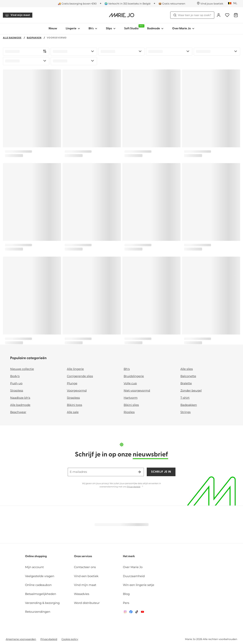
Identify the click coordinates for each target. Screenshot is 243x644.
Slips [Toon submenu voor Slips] (111, 29)
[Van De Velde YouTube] (142, 613)
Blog (126, 594)
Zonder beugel (191, 391)
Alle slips (187, 369)
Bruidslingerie (134, 376)
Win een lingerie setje (139, 585)
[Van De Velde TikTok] (137, 613)
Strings (186, 412)
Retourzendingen (38, 612)
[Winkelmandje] (236, 15)
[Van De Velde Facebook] (131, 613)
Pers (126, 603)
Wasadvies (82, 594)
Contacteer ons (85, 567)
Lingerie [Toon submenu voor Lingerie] (73, 29)
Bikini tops (75, 405)
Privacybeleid (134, 487)
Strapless (17, 391)
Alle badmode (12, 38)
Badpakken (34, 38)
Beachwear (18, 412)
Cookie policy (70, 639)
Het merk (129, 556)
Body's (15, 376)
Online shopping (36, 556)
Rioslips (129, 412)
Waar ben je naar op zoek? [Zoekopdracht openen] (192, 15)
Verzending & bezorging (42, 603)
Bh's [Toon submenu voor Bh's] (93, 29)
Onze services (83, 556)
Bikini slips (131, 405)
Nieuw (53, 29)
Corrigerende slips (80, 376)
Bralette (186, 384)
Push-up (16, 384)
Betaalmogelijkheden (40, 594)
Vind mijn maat (18, 15)
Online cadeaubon (38, 585)
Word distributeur (87, 603)
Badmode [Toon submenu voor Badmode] (155, 29)
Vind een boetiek (86, 576)
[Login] (219, 15)
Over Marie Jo (133, 567)
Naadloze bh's (20, 398)
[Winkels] (210, 4)
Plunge (72, 384)
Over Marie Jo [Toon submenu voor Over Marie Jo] (183, 29)
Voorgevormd (77, 391)
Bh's (127, 369)
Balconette (188, 376)
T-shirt (185, 398)
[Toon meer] (142, 487)
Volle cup (130, 384)
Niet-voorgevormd (137, 391)
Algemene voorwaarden (21, 639)
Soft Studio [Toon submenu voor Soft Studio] (133, 27)
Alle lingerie (75, 369)
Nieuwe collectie (22, 369)
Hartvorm (131, 398)
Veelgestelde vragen (40, 576)
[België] (234, 3)
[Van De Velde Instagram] (125, 613)
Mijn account (34, 567)
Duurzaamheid (134, 576)
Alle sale (73, 412)
